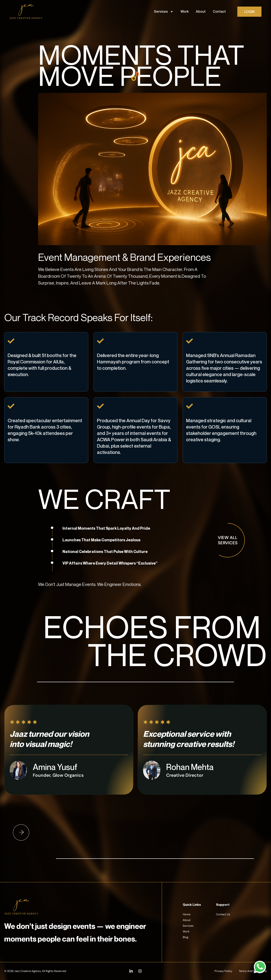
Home (187, 914)
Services (164, 12)
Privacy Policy (223, 971)
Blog (185, 937)
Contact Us (223, 914)
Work (185, 11)
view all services (228, 540)
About (201, 11)
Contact (219, 11)
